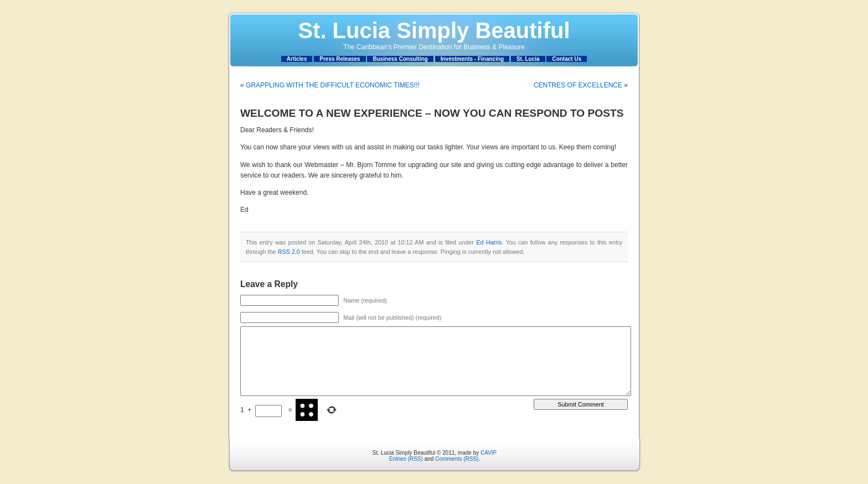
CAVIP (489, 453)
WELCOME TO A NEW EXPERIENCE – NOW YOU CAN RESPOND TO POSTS (432, 113)
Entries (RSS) (406, 459)
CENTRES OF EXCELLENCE (578, 85)
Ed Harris (489, 242)
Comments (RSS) (457, 459)
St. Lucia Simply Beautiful (434, 30)
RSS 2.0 (289, 252)
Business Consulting (400, 59)
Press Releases (340, 59)
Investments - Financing (472, 59)
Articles (297, 59)
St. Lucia (528, 59)
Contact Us (567, 59)
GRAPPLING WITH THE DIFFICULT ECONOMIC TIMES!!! (333, 85)
